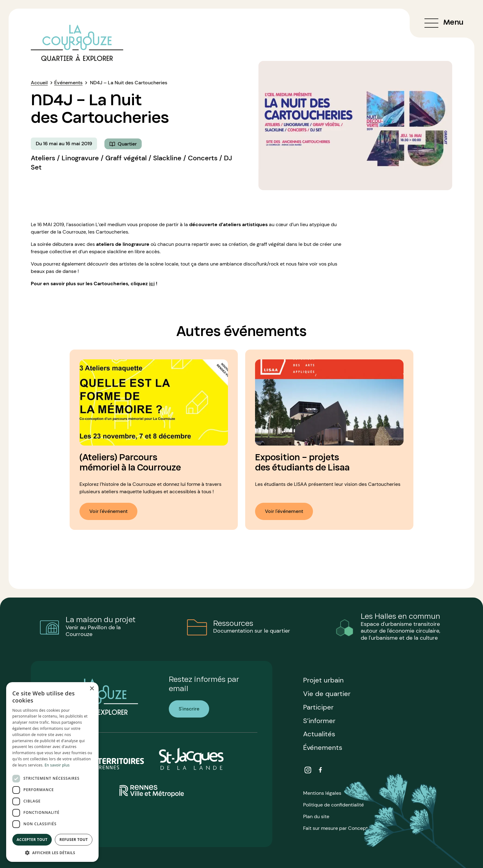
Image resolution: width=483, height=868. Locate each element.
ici (152, 284)
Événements (68, 83)
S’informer (319, 721)
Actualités (319, 734)
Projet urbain (323, 680)
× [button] (92, 689)
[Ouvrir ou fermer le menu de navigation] (442, 23)
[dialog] (52, 772)
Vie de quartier (327, 694)
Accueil (39, 83)
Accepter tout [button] (32, 840)
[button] (52, 853)
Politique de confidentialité (333, 805)
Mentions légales (322, 793)
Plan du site (316, 816)
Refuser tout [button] (74, 840)
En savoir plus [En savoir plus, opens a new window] (57, 765)
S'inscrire (189, 709)
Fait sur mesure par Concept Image (343, 828)
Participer (318, 707)
